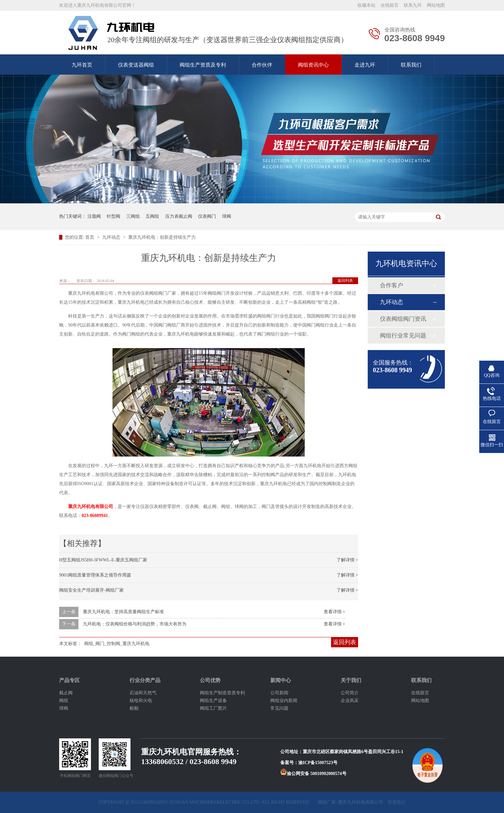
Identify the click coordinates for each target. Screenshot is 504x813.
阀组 (64, 701)
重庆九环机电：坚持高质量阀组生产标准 (123, 612)
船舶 (134, 708)
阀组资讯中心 (313, 65)
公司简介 (350, 693)
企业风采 (350, 701)
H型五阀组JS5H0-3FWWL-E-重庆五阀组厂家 (103, 560)
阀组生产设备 (213, 701)
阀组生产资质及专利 (203, 65)
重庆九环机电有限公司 (91, 507)
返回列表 (345, 281)
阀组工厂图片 (213, 708)
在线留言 (390, 5)
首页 (90, 237)
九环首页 (82, 65)
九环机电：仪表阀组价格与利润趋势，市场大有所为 (135, 624)
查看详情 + (334, 612)
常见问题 (279, 708)
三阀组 (133, 216)
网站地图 (436, 5)
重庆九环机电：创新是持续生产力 (162, 237)
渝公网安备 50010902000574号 (313, 774)
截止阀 (66, 693)
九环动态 (112, 237)
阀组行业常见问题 (403, 336)
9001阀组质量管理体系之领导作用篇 (95, 575)
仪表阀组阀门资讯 (403, 319)
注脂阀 (94, 216)
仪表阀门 (207, 216)
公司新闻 (279, 693)
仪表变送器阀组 (136, 65)
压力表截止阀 (179, 216)
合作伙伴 (262, 65)
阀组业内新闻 (284, 701)
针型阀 (113, 216)
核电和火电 (141, 701)
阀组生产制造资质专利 (222, 693)
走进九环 (365, 65)
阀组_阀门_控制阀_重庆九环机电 (117, 644)
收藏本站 (366, 5)
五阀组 (152, 216)
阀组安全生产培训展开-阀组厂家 (91, 590)
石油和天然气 (143, 693)
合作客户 (392, 285)
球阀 (227, 216)
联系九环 (413, 5)
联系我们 (411, 65)
